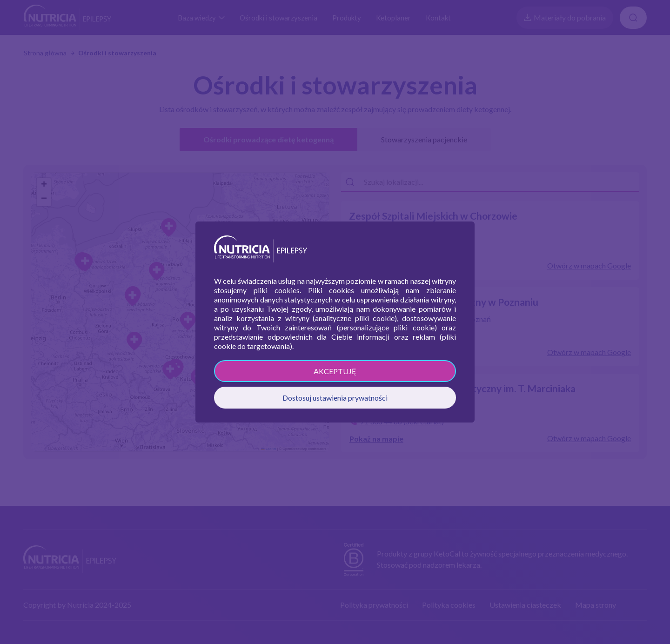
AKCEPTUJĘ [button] (335, 371)
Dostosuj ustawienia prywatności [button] (335, 398)
